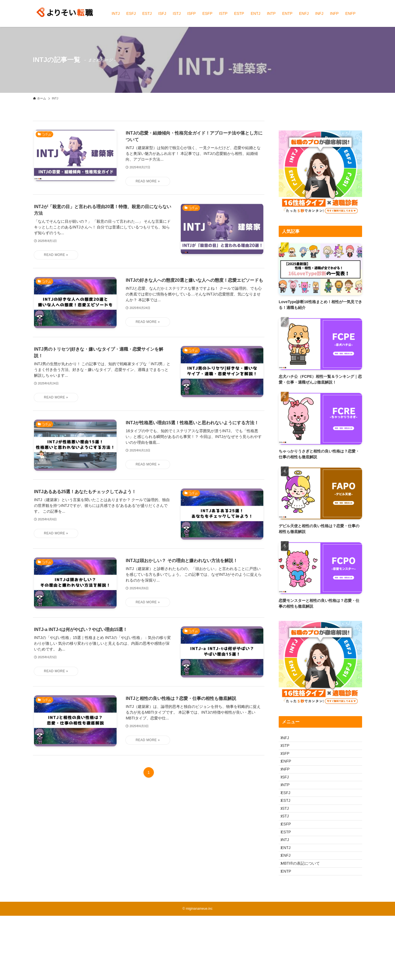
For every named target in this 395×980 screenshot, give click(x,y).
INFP (289, 785)
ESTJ (289, 831)
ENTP (290, 934)
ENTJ (289, 899)
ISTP (289, 751)
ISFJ (288, 797)
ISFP (289, 762)
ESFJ (289, 819)
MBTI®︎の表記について (304, 922)
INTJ (289, 888)
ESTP (290, 876)
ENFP (290, 774)
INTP (289, 808)
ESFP (290, 865)
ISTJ (288, 842)
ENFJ (289, 911)
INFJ (289, 739)
